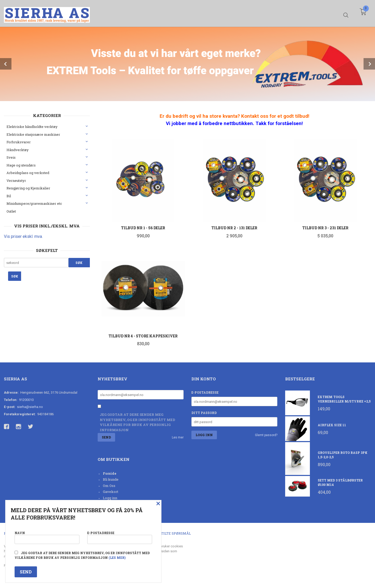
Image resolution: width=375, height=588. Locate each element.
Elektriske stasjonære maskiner (33, 134)
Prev (6, 64)
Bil (9, 196)
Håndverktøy (18, 150)
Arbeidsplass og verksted (28, 173)
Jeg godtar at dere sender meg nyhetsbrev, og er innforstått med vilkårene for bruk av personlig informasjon (137, 422)
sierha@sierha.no (30, 407)
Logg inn (110, 498)
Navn (47, 537)
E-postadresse (205, 392)
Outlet (11, 211)
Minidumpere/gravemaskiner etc (34, 203)
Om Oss (109, 486)
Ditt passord (204, 413)
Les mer (178, 437)
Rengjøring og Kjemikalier (28, 188)
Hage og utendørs (21, 165)
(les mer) (117, 558)
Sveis (11, 157)
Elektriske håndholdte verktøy (32, 127)
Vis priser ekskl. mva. (23, 236)
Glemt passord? (266, 435)
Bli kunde (111, 479)
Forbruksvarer (19, 142)
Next (369, 64)
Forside (110, 473)
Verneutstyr (16, 181)
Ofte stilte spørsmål (170, 533)
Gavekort (111, 492)
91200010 (26, 400)
